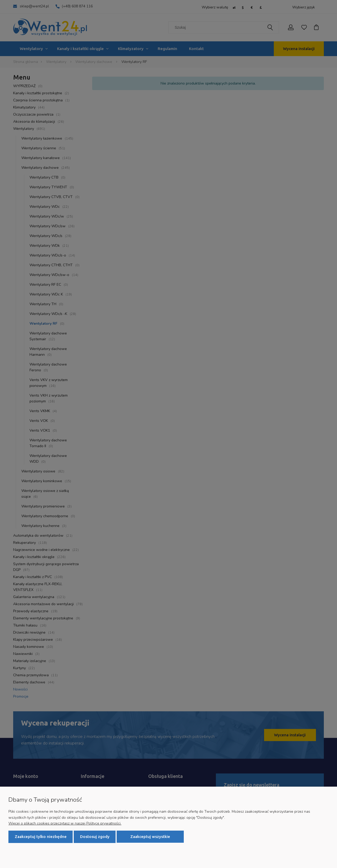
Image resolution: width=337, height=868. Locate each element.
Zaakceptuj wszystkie (150, 837)
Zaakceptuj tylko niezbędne (41, 837)
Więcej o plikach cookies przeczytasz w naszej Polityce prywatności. (65, 823)
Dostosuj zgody (95, 837)
